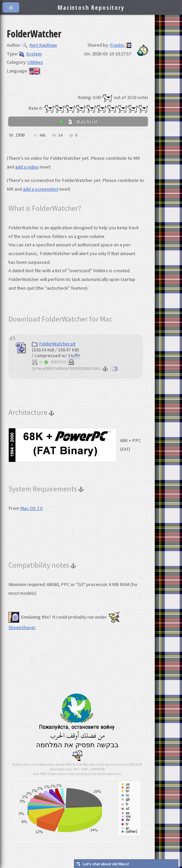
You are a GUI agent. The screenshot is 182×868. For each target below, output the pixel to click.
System (30, 54)
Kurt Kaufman (40, 45)
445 (42, 135)
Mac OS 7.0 (31, 508)
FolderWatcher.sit (54, 344)
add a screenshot (41, 189)
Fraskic (117, 45)
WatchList (78, 121)
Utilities (35, 62)
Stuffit (74, 355)
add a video (27, 167)
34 (60, 135)
